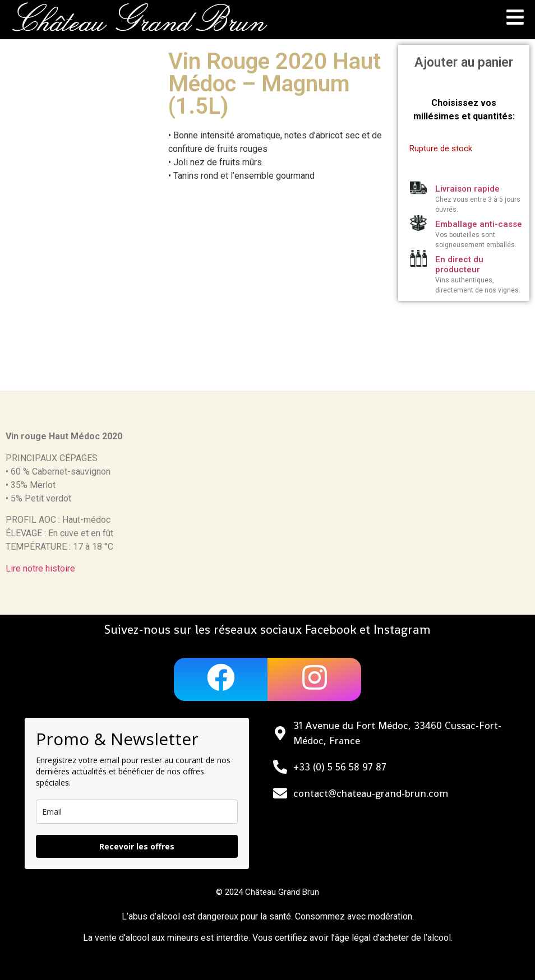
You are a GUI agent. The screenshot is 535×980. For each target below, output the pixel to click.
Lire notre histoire (40, 568)
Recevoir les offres (137, 846)
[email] (137, 812)
